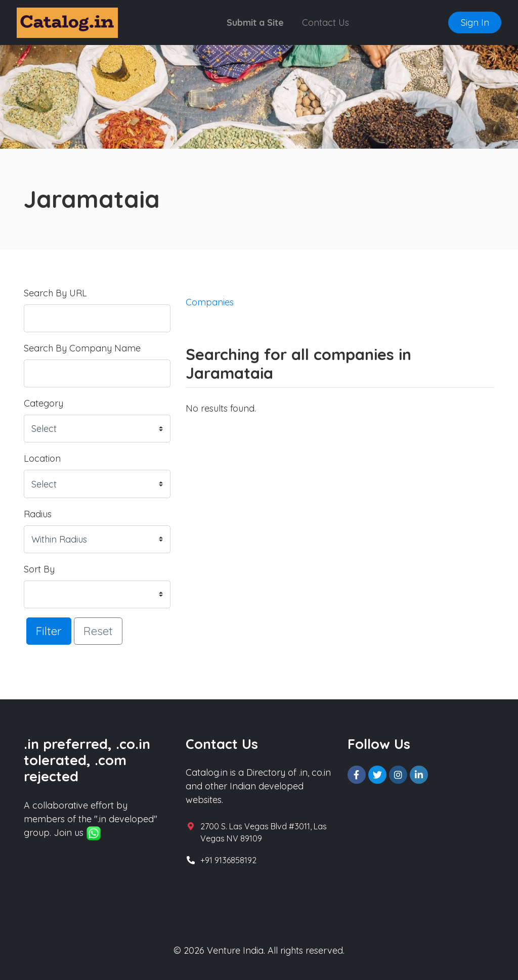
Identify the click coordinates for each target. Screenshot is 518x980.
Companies (210, 302)
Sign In (475, 23)
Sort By (39, 569)
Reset (98, 631)
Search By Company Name (82, 348)
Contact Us (326, 23)
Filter (49, 631)
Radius (38, 514)
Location (42, 458)
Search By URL (55, 293)
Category (44, 403)
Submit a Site (255, 23)
